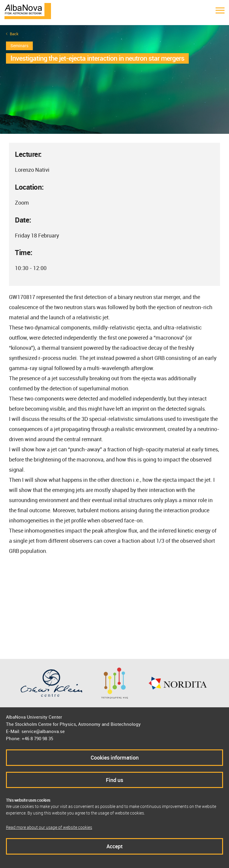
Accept (114, 846)
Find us (114, 780)
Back (14, 34)
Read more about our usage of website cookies (49, 827)
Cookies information (115, 757)
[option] (114, 79)
